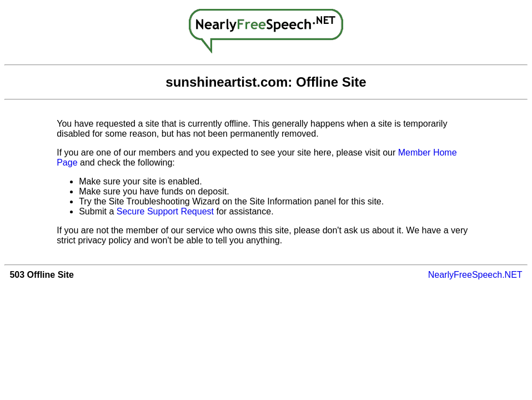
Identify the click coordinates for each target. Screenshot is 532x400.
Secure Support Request (165, 211)
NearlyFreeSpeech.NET (475, 275)
